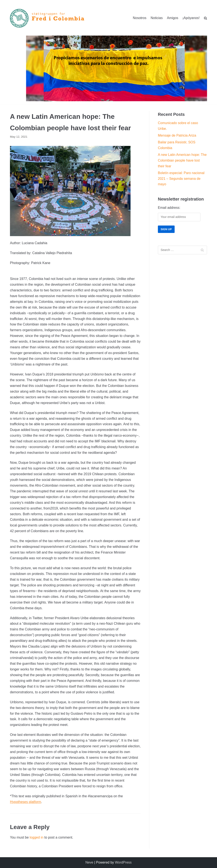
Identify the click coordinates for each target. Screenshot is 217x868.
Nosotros (140, 18)
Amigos (173, 18)
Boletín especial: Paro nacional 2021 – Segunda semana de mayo (181, 179)
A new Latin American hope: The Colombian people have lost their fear (182, 160)
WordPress (123, 862)
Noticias (157, 18)
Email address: (169, 208)
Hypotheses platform (26, 802)
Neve (89, 862)
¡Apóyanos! (191, 18)
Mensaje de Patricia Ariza (177, 135)
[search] (205, 18)
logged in (37, 837)
